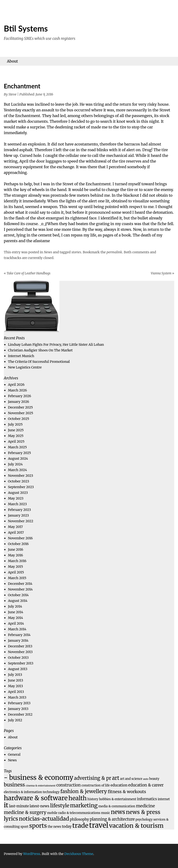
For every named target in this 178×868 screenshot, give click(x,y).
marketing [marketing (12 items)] (84, 805)
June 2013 (16, 680)
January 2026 (19, 402)
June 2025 (16, 430)
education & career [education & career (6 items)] (146, 785)
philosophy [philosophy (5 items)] (79, 819)
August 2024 (18, 459)
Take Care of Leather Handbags (27, 273)
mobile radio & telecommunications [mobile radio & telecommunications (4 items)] (74, 813)
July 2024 (15, 464)
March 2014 (17, 629)
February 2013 (19, 703)
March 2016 (17, 561)
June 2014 (16, 612)
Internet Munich (21, 356)
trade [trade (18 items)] (80, 825)
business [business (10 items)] (14, 785)
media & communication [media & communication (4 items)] (117, 806)
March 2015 (17, 578)
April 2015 (16, 572)
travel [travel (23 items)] (99, 825)
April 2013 (16, 692)
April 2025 (16, 441)
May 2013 (16, 686)
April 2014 (16, 623)
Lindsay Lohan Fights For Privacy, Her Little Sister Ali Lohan (56, 345)
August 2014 (18, 601)
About (12, 61)
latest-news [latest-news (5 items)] (40, 806)
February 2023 (20, 510)
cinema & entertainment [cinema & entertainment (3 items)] (41, 786)
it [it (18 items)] (6, 805)
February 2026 (20, 396)
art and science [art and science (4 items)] (131, 779)
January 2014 (18, 641)
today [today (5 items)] (67, 826)
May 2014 (16, 618)
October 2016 (18, 544)
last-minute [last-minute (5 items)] (19, 806)
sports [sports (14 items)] (38, 826)
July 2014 (15, 606)
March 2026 (18, 390)
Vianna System (162, 273)
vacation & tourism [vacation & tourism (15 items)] (136, 826)
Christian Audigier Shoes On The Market (40, 350)
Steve (13, 94)
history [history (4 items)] (93, 799)
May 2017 (16, 527)
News (48, 252)
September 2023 (21, 487)
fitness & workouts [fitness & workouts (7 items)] (127, 792)
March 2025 (17, 447)
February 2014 (19, 635)
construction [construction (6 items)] (69, 785)
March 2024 (18, 470)
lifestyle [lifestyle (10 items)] (60, 806)
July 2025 (15, 424)
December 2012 (20, 714)
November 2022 (21, 521)
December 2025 (21, 407)
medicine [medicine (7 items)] (145, 806)
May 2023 (16, 498)
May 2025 (16, 436)
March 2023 (17, 504)
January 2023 (19, 515)
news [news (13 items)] (118, 812)
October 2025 (19, 419)
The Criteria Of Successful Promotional (39, 362)
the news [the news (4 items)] (55, 827)
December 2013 (20, 646)
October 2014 (18, 595)
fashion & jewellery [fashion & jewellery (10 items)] (84, 791)
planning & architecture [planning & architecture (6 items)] (112, 819)
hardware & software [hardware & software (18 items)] (36, 798)
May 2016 (16, 555)
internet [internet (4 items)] (164, 799)
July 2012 (15, 720)
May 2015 (16, 567)
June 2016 (16, 550)
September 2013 (21, 663)
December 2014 (20, 584)
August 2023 (18, 493)
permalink (114, 252)
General (14, 754)
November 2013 (20, 652)
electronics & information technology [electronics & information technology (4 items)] (32, 792)
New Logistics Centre (25, 367)
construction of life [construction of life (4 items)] (96, 785)
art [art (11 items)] (116, 778)
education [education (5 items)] (119, 785)
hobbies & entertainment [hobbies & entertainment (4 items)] (118, 799)
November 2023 (21, 476)
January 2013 (18, 709)
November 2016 (20, 538)
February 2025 (20, 453)
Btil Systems (26, 28)
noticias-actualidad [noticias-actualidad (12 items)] (44, 819)
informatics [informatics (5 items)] (147, 799)
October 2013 (18, 658)
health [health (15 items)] (78, 798)
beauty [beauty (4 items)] (154, 779)
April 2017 (16, 532)
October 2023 (19, 481)
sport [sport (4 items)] (24, 827)
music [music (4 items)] (106, 813)
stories (76, 252)
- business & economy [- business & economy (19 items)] (38, 777)
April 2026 (16, 385)
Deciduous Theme (79, 854)
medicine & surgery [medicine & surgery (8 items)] (25, 812)
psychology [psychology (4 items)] (144, 820)
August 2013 (18, 669)
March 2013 (17, 697)
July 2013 (15, 675)
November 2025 (21, 413)
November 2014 (20, 589)
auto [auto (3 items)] (146, 779)
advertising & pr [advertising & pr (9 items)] (93, 778)
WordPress (32, 854)
